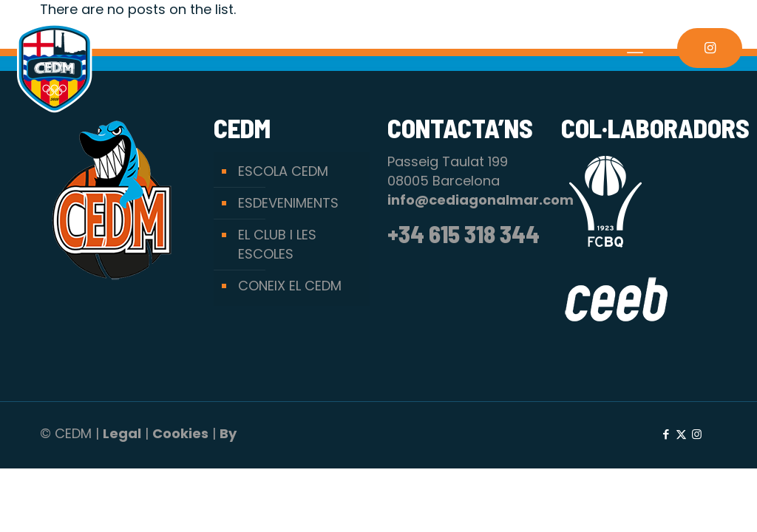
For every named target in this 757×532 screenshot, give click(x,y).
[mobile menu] (635, 48)
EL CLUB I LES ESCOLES (277, 244)
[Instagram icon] (697, 434)
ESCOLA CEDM (283, 171)
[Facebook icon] (666, 434)
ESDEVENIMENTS (288, 203)
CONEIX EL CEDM (290, 286)
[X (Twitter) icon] (681, 434)
